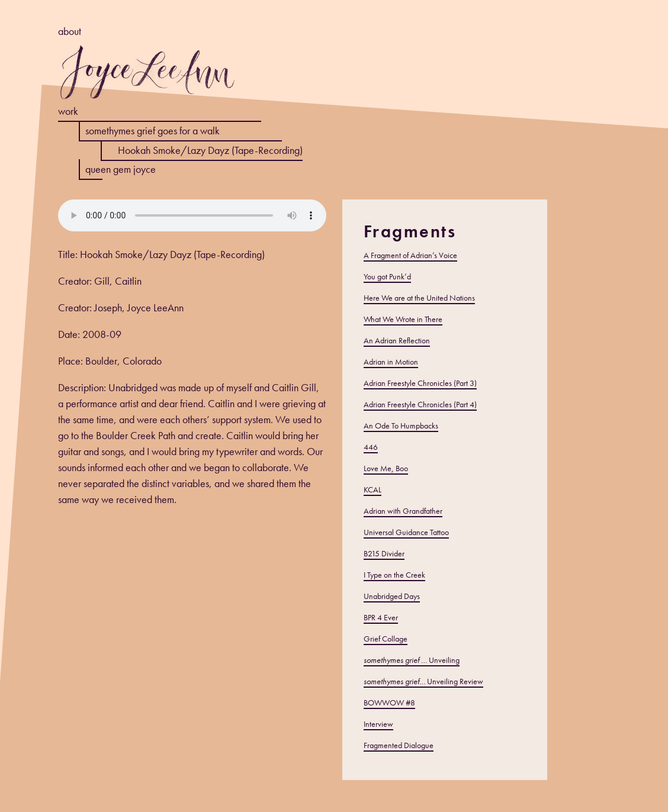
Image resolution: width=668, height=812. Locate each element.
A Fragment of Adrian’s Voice (410, 255)
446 (371, 447)
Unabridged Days (392, 596)
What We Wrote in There (403, 319)
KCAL (372, 489)
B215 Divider (384, 553)
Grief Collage (386, 639)
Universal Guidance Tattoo (406, 532)
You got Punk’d (387, 276)
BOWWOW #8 (389, 703)
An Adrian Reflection (397, 340)
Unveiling (412, 660)
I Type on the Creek (394, 575)
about (70, 31)
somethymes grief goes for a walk (152, 130)
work (68, 111)
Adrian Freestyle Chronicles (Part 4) (420, 404)
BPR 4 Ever (381, 617)
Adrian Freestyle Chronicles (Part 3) (420, 383)
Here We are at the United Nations (419, 298)
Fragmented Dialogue (399, 745)
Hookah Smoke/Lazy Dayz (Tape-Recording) (210, 150)
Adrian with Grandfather (403, 511)
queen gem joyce (121, 169)
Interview (378, 724)
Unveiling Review (423, 681)
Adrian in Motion (391, 362)
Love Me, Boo (386, 468)
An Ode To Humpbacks (401, 426)
